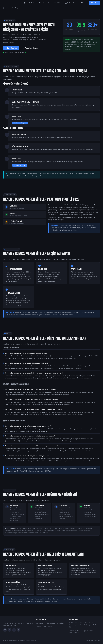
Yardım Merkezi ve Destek (46, 582)
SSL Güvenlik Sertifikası (13, 582)
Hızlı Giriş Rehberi (11, 566)
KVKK (98, 641)
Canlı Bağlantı (29, 3)
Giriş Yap (94, 3)
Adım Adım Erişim (30, 48)
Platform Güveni (71, 3)
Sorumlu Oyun (92, 641)
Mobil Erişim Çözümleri (45, 566)
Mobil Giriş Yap (20, 165)
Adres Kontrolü (43, 3)
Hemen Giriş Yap (20, 123)
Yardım (84, 3)
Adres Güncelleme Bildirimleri (80, 566)
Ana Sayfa (7, 8)
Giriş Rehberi (57, 3)
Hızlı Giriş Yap (11, 48)
